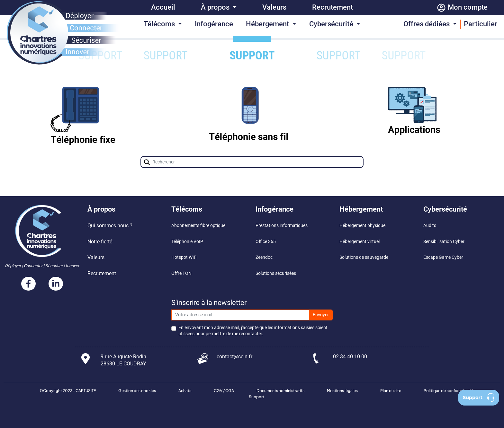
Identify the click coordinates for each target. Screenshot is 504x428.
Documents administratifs (280, 391)
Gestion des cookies (137, 391)
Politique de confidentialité (449, 391)
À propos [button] (216, 7)
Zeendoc (264, 257)
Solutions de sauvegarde (364, 257)
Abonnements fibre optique (198, 226)
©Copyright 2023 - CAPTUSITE (68, 391)
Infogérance (214, 24)
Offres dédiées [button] (427, 24)
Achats (185, 391)
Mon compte (462, 8)
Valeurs (274, 7)
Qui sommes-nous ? (110, 226)
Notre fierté (100, 242)
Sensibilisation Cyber (444, 242)
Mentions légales (342, 391)
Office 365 (266, 242)
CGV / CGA (224, 391)
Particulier (481, 24)
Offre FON (181, 273)
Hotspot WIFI (184, 257)
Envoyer (321, 315)
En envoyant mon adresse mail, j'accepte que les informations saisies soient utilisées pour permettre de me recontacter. (253, 331)
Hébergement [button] (268, 24)
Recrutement (333, 7)
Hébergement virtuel (360, 242)
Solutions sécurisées (276, 273)
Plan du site (391, 391)
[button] (147, 162)
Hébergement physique (362, 226)
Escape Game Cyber (443, 257)
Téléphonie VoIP (187, 242)
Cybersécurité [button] (332, 24)
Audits (430, 226)
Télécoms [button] (160, 24)
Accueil (163, 7)
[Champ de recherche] (252, 162)
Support (256, 397)
